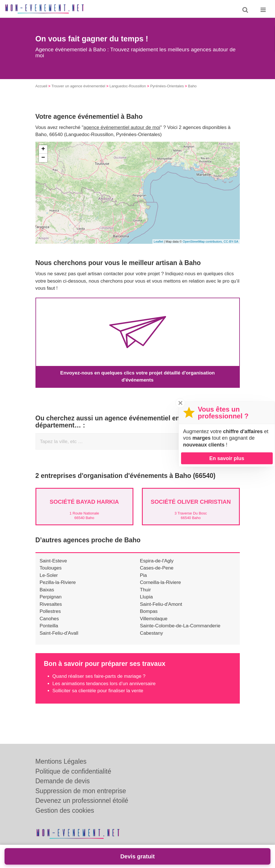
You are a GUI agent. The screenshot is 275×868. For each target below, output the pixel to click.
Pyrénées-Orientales (167, 86)
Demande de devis (63, 781)
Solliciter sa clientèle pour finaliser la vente (98, 691)
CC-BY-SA (231, 242)
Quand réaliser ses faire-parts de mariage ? (99, 676)
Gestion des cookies (65, 810)
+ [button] (43, 149)
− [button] (43, 158)
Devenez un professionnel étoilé (82, 801)
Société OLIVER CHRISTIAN (191, 502)
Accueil (41, 86)
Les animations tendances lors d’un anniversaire (104, 684)
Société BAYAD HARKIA (84, 502)
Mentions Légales (61, 761)
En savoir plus (227, 458)
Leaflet (159, 242)
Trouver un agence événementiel (78, 86)
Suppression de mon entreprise (81, 791)
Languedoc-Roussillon (128, 86)
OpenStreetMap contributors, (203, 242)
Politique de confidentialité (73, 771)
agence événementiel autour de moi (122, 127)
